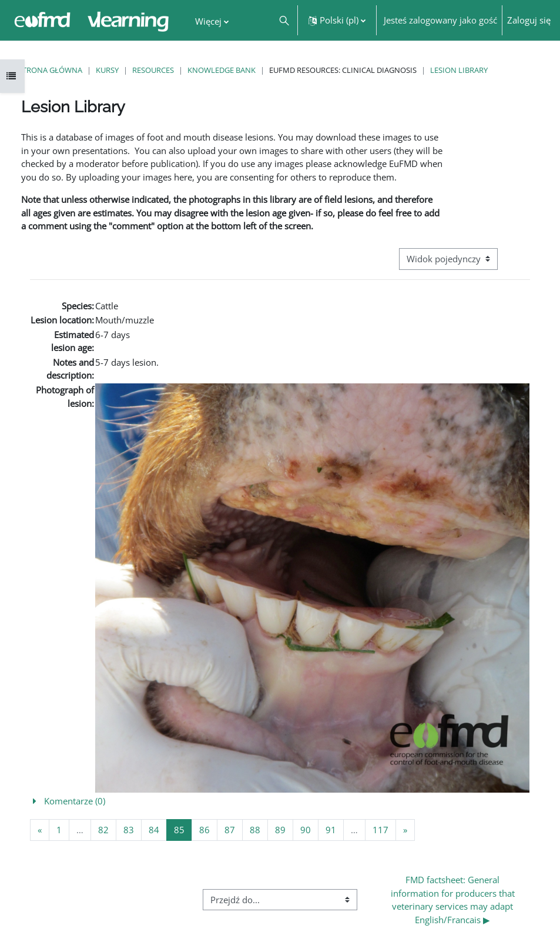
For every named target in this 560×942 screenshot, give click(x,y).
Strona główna (50, 70)
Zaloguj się (529, 20)
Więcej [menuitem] (208, 21)
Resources (153, 70)
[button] (284, 20)
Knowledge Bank (222, 70)
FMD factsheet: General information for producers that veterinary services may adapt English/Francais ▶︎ (454, 900)
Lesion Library (459, 70)
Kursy (107, 70)
